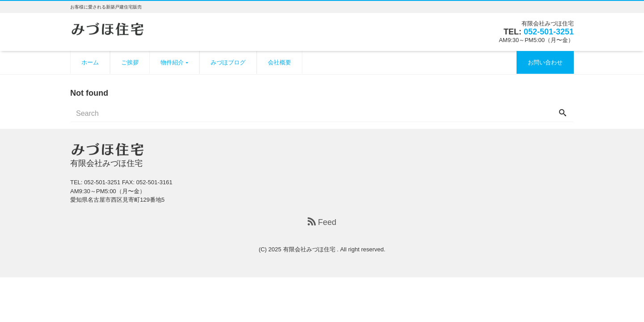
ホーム (90, 62)
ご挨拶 (130, 62)
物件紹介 (172, 62)
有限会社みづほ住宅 (310, 249)
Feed (322, 222)
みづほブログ (228, 62)
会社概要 (280, 62)
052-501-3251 (549, 32)
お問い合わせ (545, 62)
